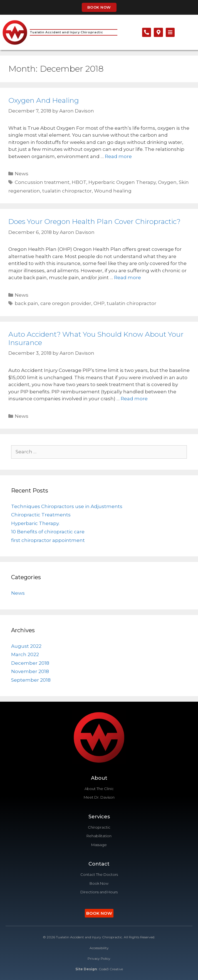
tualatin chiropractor (67, 191)
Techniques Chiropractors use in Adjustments (67, 506)
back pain (26, 303)
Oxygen (167, 182)
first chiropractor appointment (48, 540)
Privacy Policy (99, 958)
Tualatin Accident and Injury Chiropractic (66, 32)
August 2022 (26, 646)
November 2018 (30, 671)
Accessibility (99, 948)
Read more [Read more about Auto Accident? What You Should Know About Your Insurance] (134, 399)
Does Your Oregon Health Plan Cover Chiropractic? (94, 221)
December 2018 (30, 663)
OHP (99, 303)
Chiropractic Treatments (41, 515)
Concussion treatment (42, 182)
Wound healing (113, 191)
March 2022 (25, 654)
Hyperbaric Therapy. (35, 523)
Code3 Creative (111, 969)
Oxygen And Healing (44, 100)
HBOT (79, 182)
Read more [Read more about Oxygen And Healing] (118, 156)
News (22, 174)
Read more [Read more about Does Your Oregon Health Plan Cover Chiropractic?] (128, 277)
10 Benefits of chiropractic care (48, 532)
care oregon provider (66, 303)
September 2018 (31, 680)
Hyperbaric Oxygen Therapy (122, 182)
